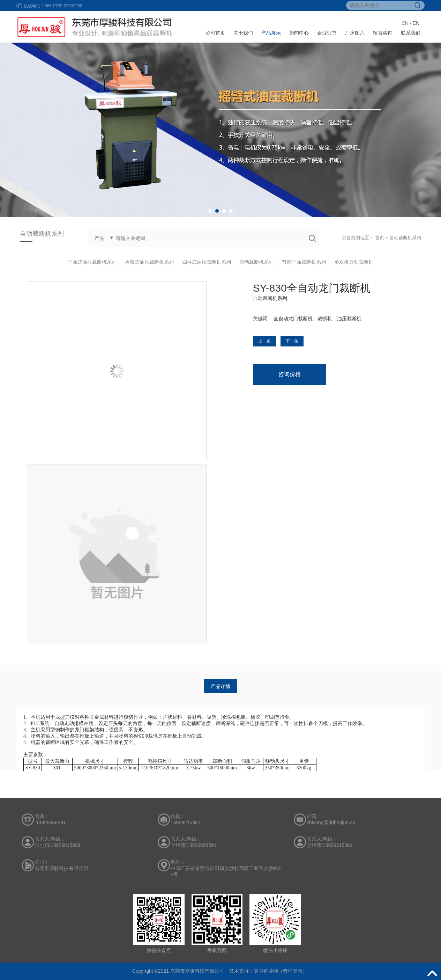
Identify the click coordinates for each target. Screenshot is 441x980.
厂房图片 (355, 33)
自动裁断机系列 (405, 238)
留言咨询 (383, 33)
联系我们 (411, 33)
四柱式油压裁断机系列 (207, 262)
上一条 (264, 341)
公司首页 (215, 33)
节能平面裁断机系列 (304, 262)
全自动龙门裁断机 (293, 319)
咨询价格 (290, 374)
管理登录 (293, 971)
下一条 (292, 341)
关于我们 (243, 33)
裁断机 (325, 319)
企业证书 (327, 33)
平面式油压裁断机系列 (92, 262)
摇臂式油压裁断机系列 (149, 262)
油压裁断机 (349, 319)
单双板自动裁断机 (354, 262)
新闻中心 (299, 33)
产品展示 (271, 33)
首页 (380, 238)
